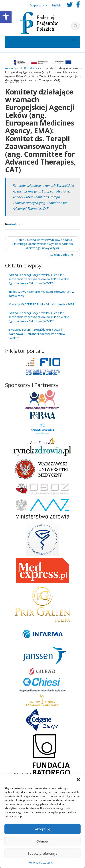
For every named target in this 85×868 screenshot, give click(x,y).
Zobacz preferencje (42, 853)
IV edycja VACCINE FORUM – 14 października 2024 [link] (41, 304)
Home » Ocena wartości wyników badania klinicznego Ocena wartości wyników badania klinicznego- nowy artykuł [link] (42, 244)
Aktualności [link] (15, 224)
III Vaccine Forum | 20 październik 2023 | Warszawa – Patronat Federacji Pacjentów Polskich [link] (37, 334)
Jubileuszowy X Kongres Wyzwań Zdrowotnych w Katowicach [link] (41, 294)
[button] (78, 780)
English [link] (56, 5)
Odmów (42, 841)
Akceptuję (42, 829)
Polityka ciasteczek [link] (40, 863)
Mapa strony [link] (39, 5)
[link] (6, 17)
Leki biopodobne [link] (63, 255)
